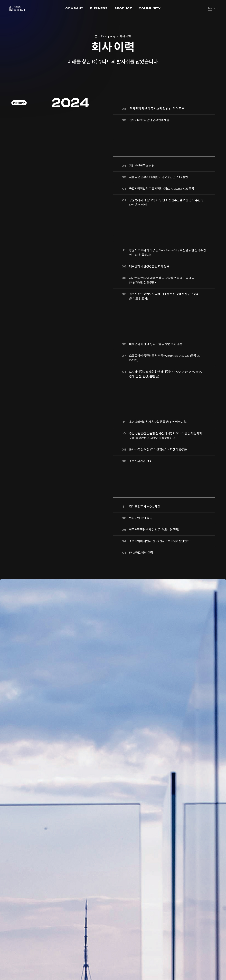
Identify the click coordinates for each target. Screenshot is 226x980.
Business (99, 8)
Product (123, 8)
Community (150, 8)
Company (74, 8)
